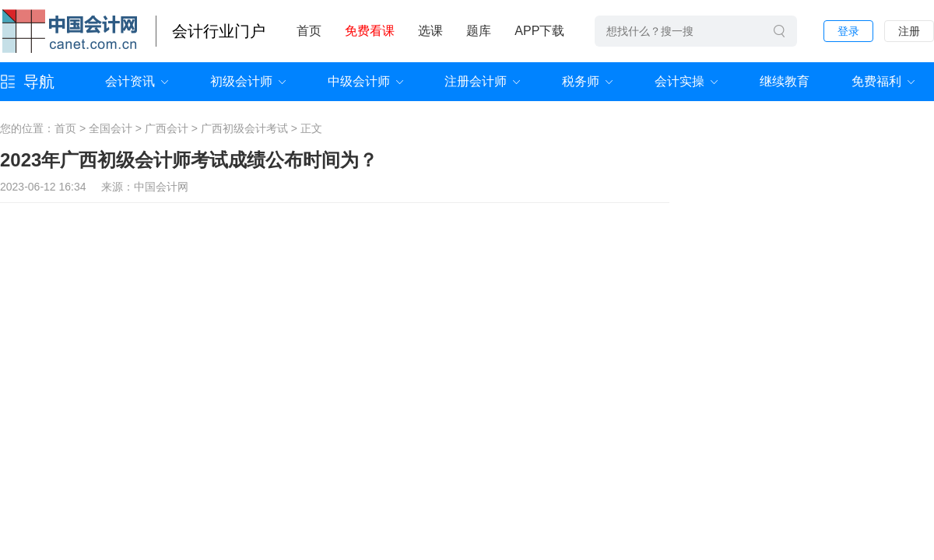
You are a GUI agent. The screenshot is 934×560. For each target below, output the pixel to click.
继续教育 (785, 81)
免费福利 (876, 81)
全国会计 (111, 128)
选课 (430, 31)
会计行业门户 (219, 31)
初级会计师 (241, 81)
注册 (909, 31)
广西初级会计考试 (244, 128)
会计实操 (679, 81)
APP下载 (539, 31)
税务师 (581, 81)
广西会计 (167, 128)
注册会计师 (476, 81)
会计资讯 (130, 81)
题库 (479, 31)
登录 (848, 31)
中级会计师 (359, 81)
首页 (309, 31)
